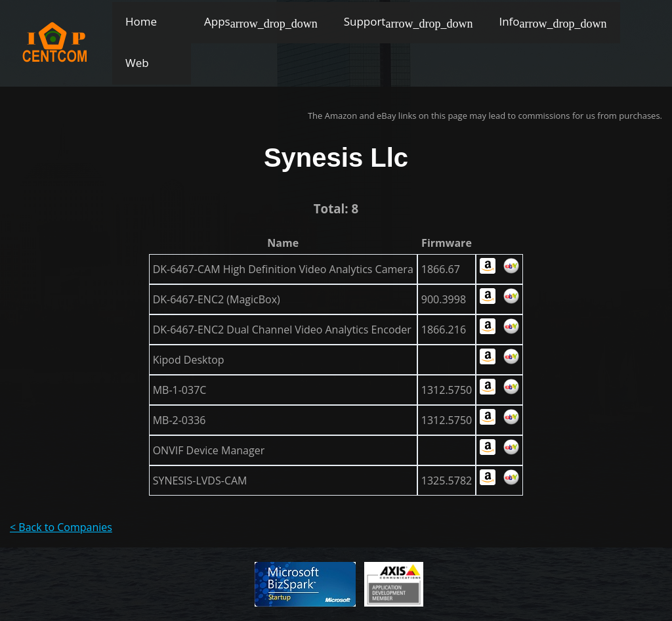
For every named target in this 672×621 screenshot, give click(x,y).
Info (509, 21)
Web (137, 63)
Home (141, 21)
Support (365, 21)
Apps (217, 21)
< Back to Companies (61, 527)
